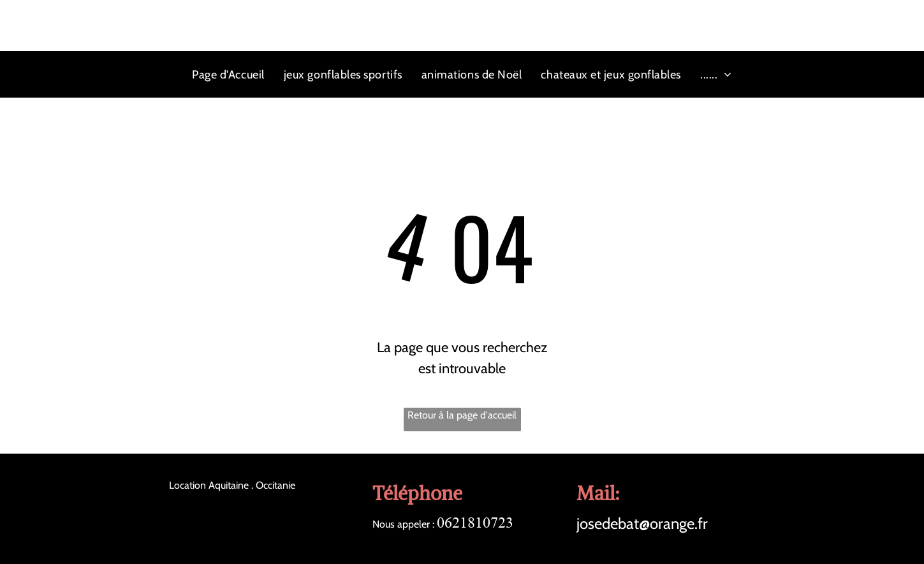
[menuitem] (228, 75)
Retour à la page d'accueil (462, 415)
